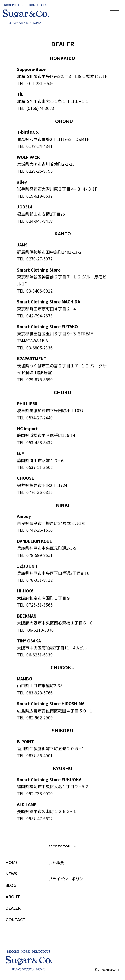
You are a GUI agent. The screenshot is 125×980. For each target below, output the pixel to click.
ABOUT (13, 897)
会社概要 (56, 862)
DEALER (13, 908)
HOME (12, 862)
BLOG (11, 885)
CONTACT (16, 920)
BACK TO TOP (59, 846)
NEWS (11, 874)
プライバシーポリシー (68, 879)
